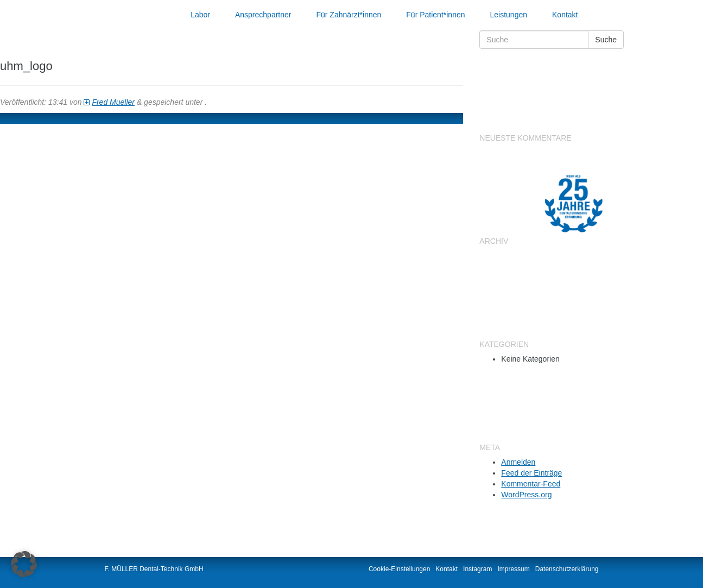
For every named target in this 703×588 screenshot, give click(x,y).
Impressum (513, 569)
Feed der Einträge (531, 473)
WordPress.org (526, 495)
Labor (200, 15)
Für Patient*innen (435, 15)
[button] (24, 564)
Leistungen (509, 15)
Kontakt (565, 15)
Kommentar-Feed (531, 484)
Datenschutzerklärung (567, 569)
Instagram (477, 569)
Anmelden (518, 462)
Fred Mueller (113, 102)
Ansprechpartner (263, 15)
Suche (606, 40)
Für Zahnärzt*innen (349, 15)
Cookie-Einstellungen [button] (399, 569)
